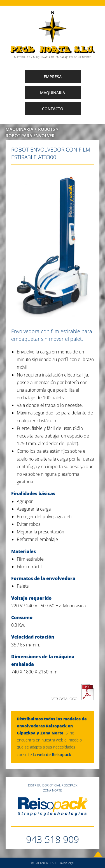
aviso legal (67, 863)
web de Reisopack (54, 755)
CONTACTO (53, 109)
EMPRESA (53, 77)
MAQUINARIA (53, 93)
